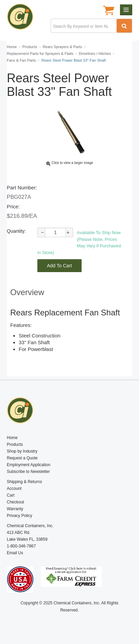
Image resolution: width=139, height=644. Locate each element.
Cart (11, 495)
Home (12, 438)
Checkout (15, 502)
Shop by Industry (22, 451)
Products (15, 444)
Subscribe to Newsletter (28, 472)
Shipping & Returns (24, 482)
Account (14, 489)
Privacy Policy (20, 516)
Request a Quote (22, 458)
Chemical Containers (23, 19)
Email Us (15, 553)
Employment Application (29, 465)
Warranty (15, 509)
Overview (27, 292)
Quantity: (16, 231)
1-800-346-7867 (21, 546)
